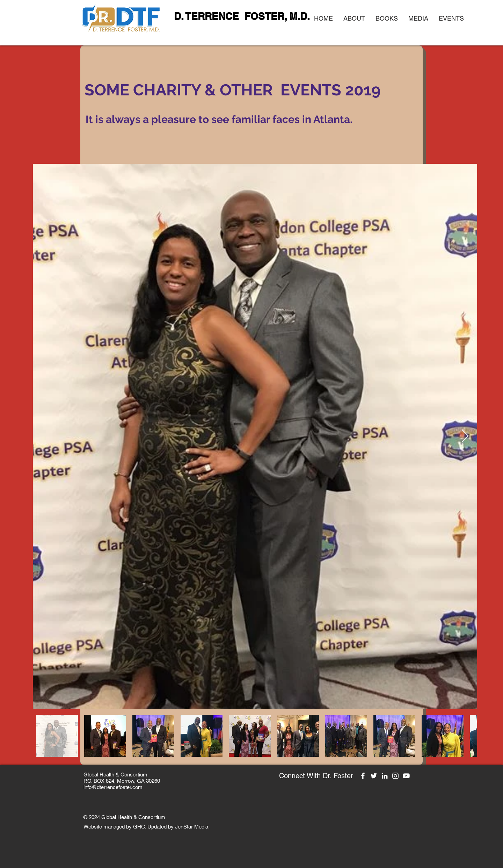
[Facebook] (363, 776)
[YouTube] (406, 776)
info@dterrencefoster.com (113, 787)
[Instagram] (395, 776)
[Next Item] (465, 436)
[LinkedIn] (385, 776)
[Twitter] (374, 776)
